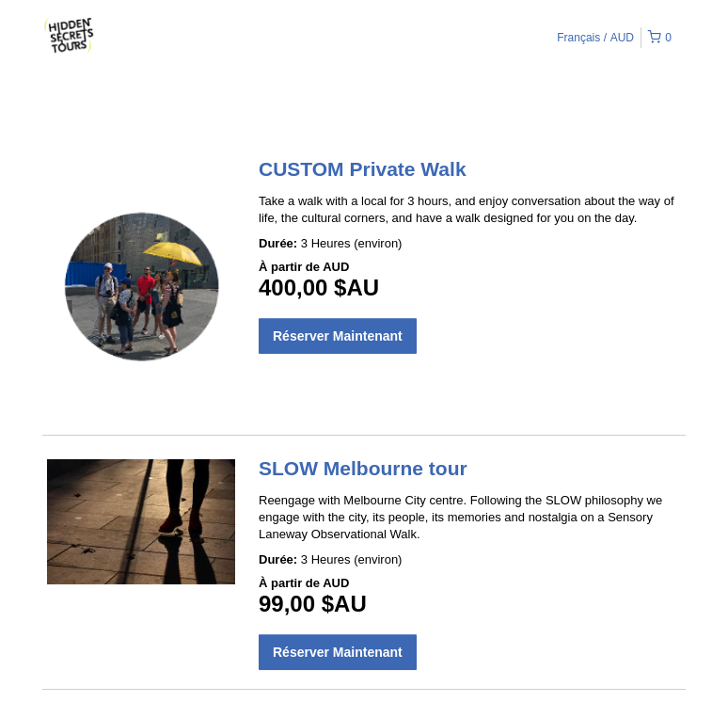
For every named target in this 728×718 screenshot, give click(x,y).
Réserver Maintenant (338, 336)
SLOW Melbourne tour (363, 468)
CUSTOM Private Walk (363, 169)
